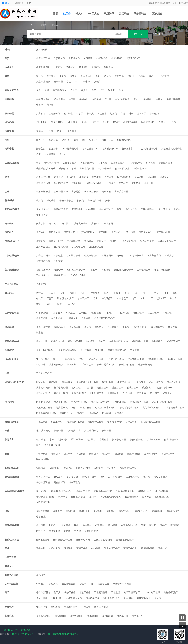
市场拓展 (89, 241)
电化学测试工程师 (151, 407)
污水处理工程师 (112, 548)
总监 (38, 154)
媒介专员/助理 (129, 241)
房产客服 (103, 232)
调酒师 (95, 122)
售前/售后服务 (91, 192)
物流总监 (173, 327)
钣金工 (173, 298)
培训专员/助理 (87, 168)
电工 (134, 298)
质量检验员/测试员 (45, 350)
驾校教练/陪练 (124, 140)
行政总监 (151, 163)
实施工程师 (108, 382)
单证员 (88, 327)
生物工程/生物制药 (103, 540)
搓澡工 (60, 131)
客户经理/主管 (61, 183)
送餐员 (73, 76)
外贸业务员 (74, 58)
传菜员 (107, 76)
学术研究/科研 (154, 439)
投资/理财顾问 (131, 497)
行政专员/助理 (118, 163)
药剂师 (153, 525)
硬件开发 (167, 393)
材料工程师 (168, 313)
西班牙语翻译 (134, 454)
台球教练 (58, 67)
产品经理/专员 (156, 382)
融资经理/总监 (162, 497)
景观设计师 (61, 616)
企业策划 (169, 255)
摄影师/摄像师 (130, 122)
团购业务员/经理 (94, 183)
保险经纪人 (124, 511)
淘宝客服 (53, 223)
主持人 (85, 122)
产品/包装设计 (43, 275)
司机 (7, 140)
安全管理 (134, 350)
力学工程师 (10, 557)
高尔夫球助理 (43, 67)
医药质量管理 (43, 540)
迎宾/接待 (164, 76)
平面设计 (93, 270)
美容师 (159, 99)
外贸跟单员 (59, 58)
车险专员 (58, 511)
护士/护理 (113, 525)
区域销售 (151, 177)
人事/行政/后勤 (12, 163)
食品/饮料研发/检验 (118, 341)
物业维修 (55, 607)
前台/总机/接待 (52, 163)
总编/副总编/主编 (128, 468)
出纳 (102, 477)
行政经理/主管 (135, 163)
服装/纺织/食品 (12, 341)
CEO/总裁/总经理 (70, 149)
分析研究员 (42, 284)
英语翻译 (55, 454)
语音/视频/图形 (79, 393)
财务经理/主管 (43, 477)
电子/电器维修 (43, 402)
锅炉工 (60, 304)
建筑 (7, 592)
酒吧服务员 (42, 122)
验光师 (67, 531)
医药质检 (175, 525)
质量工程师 (117, 388)
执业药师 (41, 525)
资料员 (158, 598)
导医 (143, 525)
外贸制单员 (117, 58)
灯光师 (116, 122)
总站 (29, 3)
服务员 (63, 76)
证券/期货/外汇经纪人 (62, 491)
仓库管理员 (113, 327)
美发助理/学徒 (122, 99)
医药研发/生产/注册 (63, 540)
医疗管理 (41, 531)
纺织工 (176, 293)
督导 (119, 209)
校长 (38, 445)
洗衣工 (74, 90)
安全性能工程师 (127, 365)
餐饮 (7, 76)
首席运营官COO (90, 149)
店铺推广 (96, 223)
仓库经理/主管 (43, 327)
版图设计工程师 (96, 422)
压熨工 (50, 298)
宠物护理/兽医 (92, 531)
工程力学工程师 (44, 373)
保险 (7, 511)
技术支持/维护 (43, 388)
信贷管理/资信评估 (45, 497)
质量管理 (86, 318)
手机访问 (162, 3)
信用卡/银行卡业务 (125, 491)
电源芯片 (81, 413)
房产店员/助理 (163, 232)
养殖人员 (53, 584)
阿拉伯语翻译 (43, 459)
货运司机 (66, 140)
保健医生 (87, 525)
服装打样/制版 (75, 341)
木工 (142, 298)
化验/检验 (96, 313)
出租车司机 (80, 140)
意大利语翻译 (151, 454)
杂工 (77, 81)
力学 (7, 373)
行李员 (80, 113)
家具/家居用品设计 (76, 270)
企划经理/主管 (96, 247)
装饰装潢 (9, 616)
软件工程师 (77, 388)
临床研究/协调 (83, 540)
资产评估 (63, 497)
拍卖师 (93, 497)
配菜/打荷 (119, 76)
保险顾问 (111, 511)
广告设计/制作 (43, 255)
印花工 (39, 298)
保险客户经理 (43, 511)
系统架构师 (147, 388)
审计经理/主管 (133, 477)
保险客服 (98, 511)
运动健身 (9, 67)
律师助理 (58, 431)
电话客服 (106, 192)
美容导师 (148, 99)
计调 (131, 113)
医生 (76, 525)
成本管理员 (74, 482)
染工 (167, 293)
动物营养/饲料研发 (122, 584)
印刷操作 (98, 468)
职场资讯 (109, 14)
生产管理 (90, 341)
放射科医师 (65, 525)
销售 (7, 177)
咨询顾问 (121, 255)
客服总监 (76, 192)
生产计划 (83, 313)
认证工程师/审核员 (117, 350)
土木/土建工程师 (152, 592)
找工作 (67, 14)
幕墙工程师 (42, 598)
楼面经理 (68, 113)
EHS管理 (96, 548)
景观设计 (9, 566)
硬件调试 (154, 393)
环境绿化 (68, 548)
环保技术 (163, 548)
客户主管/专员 (154, 255)
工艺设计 (58, 313)
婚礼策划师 (107, 255)
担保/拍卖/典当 (78, 497)
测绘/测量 (128, 598)
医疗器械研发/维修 (125, 540)
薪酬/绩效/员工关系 (46, 168)
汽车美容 (71, 365)
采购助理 (51, 200)
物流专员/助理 (140, 327)
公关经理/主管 (78, 247)
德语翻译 (119, 454)
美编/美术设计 (43, 270)
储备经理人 (42, 517)
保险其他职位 (172, 511)
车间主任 (70, 313)
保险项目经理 (140, 511)
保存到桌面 (183, 3)
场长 (92, 584)
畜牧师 (83, 584)
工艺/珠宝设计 (144, 270)
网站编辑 (53, 382)
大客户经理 (77, 183)
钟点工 (84, 90)
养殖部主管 (104, 584)
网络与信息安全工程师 (87, 382)
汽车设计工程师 (97, 359)
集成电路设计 (66, 413)
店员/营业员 (164, 209)
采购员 (39, 200)
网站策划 (141, 382)
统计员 (147, 477)
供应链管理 (75, 327)
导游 (123, 113)
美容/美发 (10, 99)
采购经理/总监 (66, 200)
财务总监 (58, 477)
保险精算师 (156, 511)
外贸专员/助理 (133, 58)
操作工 (73, 293)
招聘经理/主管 (140, 168)
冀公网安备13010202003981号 (63, 634)
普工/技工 (10, 293)
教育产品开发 (136, 439)
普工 (95, 298)
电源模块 (94, 413)
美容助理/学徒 (173, 99)
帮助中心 (171, 3)
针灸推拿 (72, 131)
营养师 (78, 531)
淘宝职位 (9, 223)
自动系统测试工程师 (174, 407)
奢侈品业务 (77, 209)
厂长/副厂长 (110, 313)
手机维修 (95, 293)
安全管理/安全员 (74, 598)
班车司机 (94, 140)
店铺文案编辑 (81, 223)
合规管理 (106, 431)
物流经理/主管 (157, 327)
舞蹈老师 (108, 67)
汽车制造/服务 (12, 359)
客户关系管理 (121, 192)
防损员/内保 (131, 209)
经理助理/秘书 (166, 163)
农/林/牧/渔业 (11, 584)
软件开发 (142, 393)
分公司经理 (50, 154)
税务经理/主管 (43, 482)
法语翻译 (94, 454)
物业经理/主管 (71, 607)
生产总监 (125, 313)
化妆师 (39, 105)
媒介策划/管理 (73, 255)
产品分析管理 (11, 284)
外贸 (7, 58)
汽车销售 (96, 177)
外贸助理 (88, 58)
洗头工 (136, 99)
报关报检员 (42, 50)
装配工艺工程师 (116, 359)
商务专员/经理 (94, 200)
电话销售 (71, 177)
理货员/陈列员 (148, 209)
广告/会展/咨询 (12, 255)
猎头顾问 (63, 168)
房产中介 (9, 232)
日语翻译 (68, 454)
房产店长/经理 (146, 232)
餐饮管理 (58, 81)
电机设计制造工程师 (105, 407)
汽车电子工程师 (175, 359)
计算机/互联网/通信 (14, 382)
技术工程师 (42, 318)
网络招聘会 (140, 14)
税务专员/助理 (161, 477)
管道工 (128, 293)
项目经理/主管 (97, 393)
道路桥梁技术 (92, 598)
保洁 (121, 90)
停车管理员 (69, 359)
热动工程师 (70, 592)
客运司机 (53, 140)
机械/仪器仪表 (12, 422)
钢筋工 (117, 293)
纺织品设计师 (58, 341)
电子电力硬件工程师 (46, 413)
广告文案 (58, 261)
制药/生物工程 (12, 540)
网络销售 (139, 177)
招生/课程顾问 (171, 439)
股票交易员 (42, 491)
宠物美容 (96, 99)
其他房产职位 (88, 232)
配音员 (162, 122)
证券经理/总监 (83, 491)
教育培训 (9, 439)
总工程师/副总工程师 (104, 318)
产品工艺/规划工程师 (162, 402)
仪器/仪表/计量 (115, 422)
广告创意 (58, 255)
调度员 (39, 333)
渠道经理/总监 (43, 183)
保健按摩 (9, 131)
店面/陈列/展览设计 (123, 270)
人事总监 (103, 163)
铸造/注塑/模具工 (65, 298)
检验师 (52, 525)
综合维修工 (107, 298)
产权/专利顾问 (91, 431)
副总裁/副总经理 (149, 149)
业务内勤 (149, 183)
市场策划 (114, 241)
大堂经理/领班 (43, 81)
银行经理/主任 (145, 491)
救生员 (90, 113)
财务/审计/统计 (12, 477)
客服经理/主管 (61, 192)
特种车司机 (107, 140)
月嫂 (47, 90)
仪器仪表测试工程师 (150, 422)
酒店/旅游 (10, 113)
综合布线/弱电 (43, 592)
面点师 (142, 76)
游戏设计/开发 (43, 393)
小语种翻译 (42, 454)
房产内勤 (41, 232)
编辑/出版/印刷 (12, 468)
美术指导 (106, 270)
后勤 (74, 168)
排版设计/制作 (83, 468)
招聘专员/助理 (122, 168)
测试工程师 (86, 350)
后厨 (98, 76)
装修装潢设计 (60, 275)
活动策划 (108, 223)
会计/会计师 (72, 477)
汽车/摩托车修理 (136, 359)
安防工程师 (57, 598)
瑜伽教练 (96, 67)
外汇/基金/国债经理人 (110, 497)
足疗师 (50, 131)
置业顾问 (131, 232)
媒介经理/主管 (147, 241)
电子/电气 (10, 402)
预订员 (97, 81)
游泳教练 (70, 67)
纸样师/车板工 (173, 341)
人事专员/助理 (70, 163)
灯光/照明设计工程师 (66, 407)
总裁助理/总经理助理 (171, 149)
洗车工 (82, 359)
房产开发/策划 (71, 232)
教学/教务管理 (119, 439)
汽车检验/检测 (56, 365)
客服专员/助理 (43, 192)
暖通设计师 (93, 616)
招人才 (79, 14)
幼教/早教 (63, 439)
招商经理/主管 (61, 209)
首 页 (55, 14)
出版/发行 (68, 468)
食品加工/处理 (106, 209)
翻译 (7, 454)
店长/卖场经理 (43, 209)
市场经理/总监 (73, 241)
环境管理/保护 (147, 548)
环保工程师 (82, 548)
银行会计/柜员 (162, 491)
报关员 (80, 200)
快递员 (126, 327)
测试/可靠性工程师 (139, 402)
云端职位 (124, 14)
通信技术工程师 (125, 382)
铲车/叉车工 (84, 298)
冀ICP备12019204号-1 (23, 634)
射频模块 (119, 413)
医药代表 (109, 177)
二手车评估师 (86, 365)
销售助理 (123, 183)
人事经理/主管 (87, 163)
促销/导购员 (42, 215)
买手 (107, 200)
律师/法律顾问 (43, 431)
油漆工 (39, 304)
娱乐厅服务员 (58, 122)
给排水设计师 (77, 616)
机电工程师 (131, 422)
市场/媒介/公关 (12, 241)
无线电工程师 (120, 402)
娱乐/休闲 (10, 122)
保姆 (38, 90)
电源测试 (107, 413)
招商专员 (41, 241)
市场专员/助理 (56, 241)
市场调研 (101, 241)
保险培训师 (84, 511)
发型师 (108, 99)
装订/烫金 (111, 468)
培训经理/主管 (104, 168)
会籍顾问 (111, 183)
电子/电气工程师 (79, 402)
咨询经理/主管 (136, 255)
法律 (7, 431)
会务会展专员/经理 (167, 241)
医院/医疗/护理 (12, 525)
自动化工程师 (60, 402)
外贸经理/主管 (43, 58)
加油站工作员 (43, 359)
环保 (7, 548)
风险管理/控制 (43, 502)
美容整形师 (54, 531)
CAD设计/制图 (78, 275)
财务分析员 (59, 482)
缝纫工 (50, 304)
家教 (52, 439)
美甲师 (50, 105)
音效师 (106, 122)
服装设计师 (42, 341)
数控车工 (41, 293)
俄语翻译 (106, 454)
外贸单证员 (102, 58)
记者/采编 (54, 468)
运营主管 (41, 149)
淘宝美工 (66, 223)
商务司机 (41, 140)
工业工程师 (153, 313)
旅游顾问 (154, 113)
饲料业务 (41, 584)
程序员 (90, 388)
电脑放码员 (157, 341)
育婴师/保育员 (60, 90)
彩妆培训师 (59, 99)
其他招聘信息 (11, 575)
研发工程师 (86, 407)
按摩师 (39, 131)
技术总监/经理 (174, 382)
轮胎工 (57, 359)
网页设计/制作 (61, 393)
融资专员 (147, 497)
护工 (102, 90)
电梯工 (63, 293)
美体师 (72, 99)
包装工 (84, 293)
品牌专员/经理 (43, 247)
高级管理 (9, 149)
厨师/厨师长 (86, 76)
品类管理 (91, 209)
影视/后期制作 (148, 122)
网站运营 (41, 382)
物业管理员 (42, 607)
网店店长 (41, 223)
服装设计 (58, 270)
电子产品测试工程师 (129, 407)
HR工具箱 (93, 14)
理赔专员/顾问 (145, 365)
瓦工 (137, 293)
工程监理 (116, 592)
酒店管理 (102, 113)
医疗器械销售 (124, 177)
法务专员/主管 (73, 431)
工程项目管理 (101, 592)
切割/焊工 (162, 298)
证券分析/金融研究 (103, 491)
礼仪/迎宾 (73, 122)
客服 (7, 192)
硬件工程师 (102, 388)
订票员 (113, 113)
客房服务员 (54, 113)
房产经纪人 (117, 232)
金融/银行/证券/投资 (15, 491)
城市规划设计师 (44, 616)
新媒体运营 (113, 393)
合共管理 (86, 607)
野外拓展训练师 (52, 445)
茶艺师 (152, 76)
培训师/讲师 (77, 439)
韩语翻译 (81, 454)
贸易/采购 (10, 200)
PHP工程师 (128, 393)
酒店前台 (41, 113)
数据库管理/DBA (165, 388)
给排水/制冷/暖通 (111, 598)
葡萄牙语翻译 (168, 454)
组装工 (147, 293)
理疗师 (163, 525)
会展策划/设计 (91, 255)
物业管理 (9, 607)
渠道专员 (164, 177)
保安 (94, 90)
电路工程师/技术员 (100, 402)
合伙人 (63, 154)
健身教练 (83, 67)
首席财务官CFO (110, 149)
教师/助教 (41, 439)
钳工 (151, 298)
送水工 (111, 90)
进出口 (8, 50)
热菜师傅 (51, 76)
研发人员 (73, 318)
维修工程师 (138, 313)
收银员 (39, 76)
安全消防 (100, 350)
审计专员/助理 (115, 477)
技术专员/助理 (61, 388)
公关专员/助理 (61, 247)
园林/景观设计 (144, 598)
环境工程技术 (130, 548)
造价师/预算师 (171, 592)
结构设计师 (108, 616)
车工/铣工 (72, 304)
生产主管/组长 (58, 318)
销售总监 (58, 177)
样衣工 (157, 293)
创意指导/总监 (43, 261)
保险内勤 (70, 511)
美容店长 (84, 99)
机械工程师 (42, 422)
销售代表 (136, 183)
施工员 (57, 592)
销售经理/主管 (43, 177)
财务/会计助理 (89, 477)
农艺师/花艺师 (68, 584)
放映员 (173, 122)
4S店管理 (41, 365)
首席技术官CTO (130, 149)
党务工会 (53, 149)
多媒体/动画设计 (162, 270)
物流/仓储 (10, 327)
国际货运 (99, 327)
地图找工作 (157, 34)
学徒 (69, 81)
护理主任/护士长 (129, 525)
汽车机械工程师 (155, 359)
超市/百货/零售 (12, 209)
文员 (38, 163)
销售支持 (84, 177)
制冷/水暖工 (122, 298)
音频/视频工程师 (44, 407)
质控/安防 (10, 350)
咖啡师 (86, 81)
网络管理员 (67, 382)
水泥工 (107, 293)
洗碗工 (131, 76)
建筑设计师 (123, 616)
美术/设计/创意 (12, 270)
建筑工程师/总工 (132, 592)
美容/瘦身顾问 (43, 99)
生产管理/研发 (12, 313)
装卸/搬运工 (60, 327)
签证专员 (142, 113)
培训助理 (104, 439)
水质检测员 (54, 548)
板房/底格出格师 (140, 341)
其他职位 (41, 575)
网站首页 (153, 3)
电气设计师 (138, 616)
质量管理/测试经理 (67, 350)
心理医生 (100, 525)
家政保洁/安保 (12, 90)
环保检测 (41, 548)
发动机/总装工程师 (106, 365)
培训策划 (91, 439)
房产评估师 (54, 232)
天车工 (52, 293)
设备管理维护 (43, 313)
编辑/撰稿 (41, 468)
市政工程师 (85, 592)
